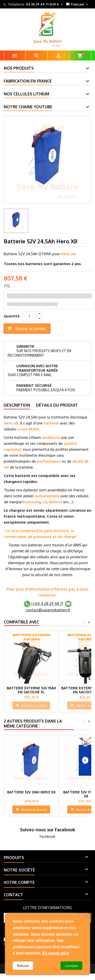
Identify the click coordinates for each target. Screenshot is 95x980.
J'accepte (71, 966)
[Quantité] (29, 316)
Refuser (23, 966)
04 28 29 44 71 (37, 4)
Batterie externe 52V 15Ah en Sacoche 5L (31, 690)
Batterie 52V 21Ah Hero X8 (31, 792)
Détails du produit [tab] (57, 405)
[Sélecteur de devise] (57, 4)
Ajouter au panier (26, 329)
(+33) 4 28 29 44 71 (47, 603)
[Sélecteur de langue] (78, 4)
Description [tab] (17, 405)
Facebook (47, 836)
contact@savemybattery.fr (48, 610)
